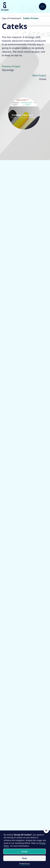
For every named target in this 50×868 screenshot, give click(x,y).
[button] (46, 831)
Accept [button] (25, 851)
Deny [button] (25, 858)
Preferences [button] (24, 864)
